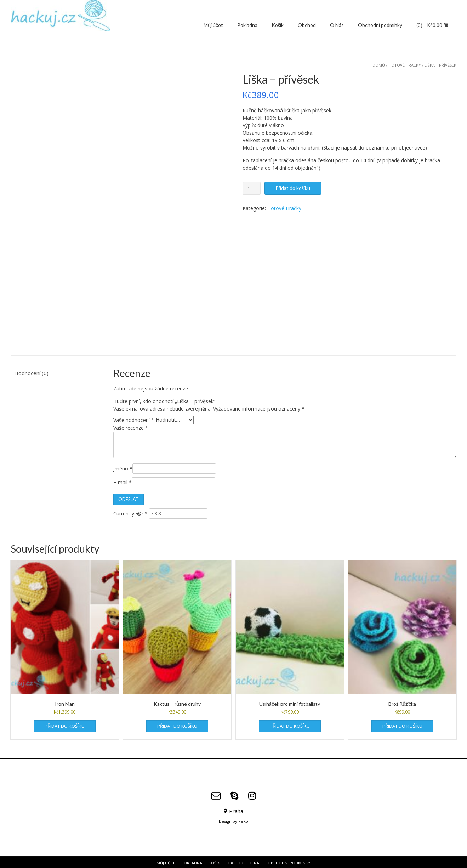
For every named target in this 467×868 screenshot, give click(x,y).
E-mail (123, 481)
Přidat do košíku (293, 188)
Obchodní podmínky (380, 25)
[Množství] (252, 188)
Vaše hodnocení (134, 418)
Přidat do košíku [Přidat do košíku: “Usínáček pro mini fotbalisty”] (290, 724)
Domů (379, 65)
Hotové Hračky (405, 65)
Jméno (123, 467)
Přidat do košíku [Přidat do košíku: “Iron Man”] (65, 724)
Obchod (307, 25)
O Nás (337, 25)
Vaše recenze (131, 426)
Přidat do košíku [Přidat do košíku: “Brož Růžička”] (402, 724)
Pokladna (247, 25)
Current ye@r (130, 512)
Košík (278, 25)
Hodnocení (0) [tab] (31, 371)
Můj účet (213, 25)
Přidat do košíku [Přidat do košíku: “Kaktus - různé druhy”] (177, 724)
